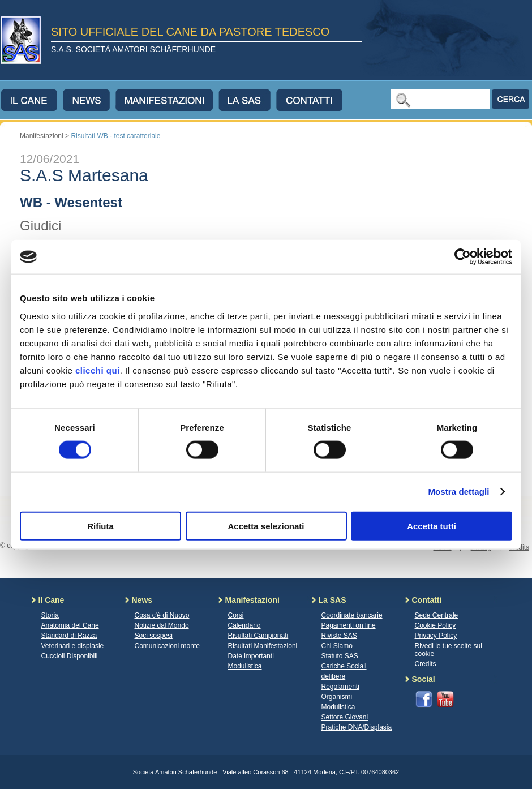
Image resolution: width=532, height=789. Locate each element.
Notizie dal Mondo (162, 625)
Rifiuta (100, 526)
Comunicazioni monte (167, 646)
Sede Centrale (437, 615)
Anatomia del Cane (70, 625)
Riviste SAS (339, 636)
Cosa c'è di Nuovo (162, 615)
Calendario (244, 625)
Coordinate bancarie (352, 615)
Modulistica (245, 666)
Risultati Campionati (258, 636)
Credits (426, 664)
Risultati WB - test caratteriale (115, 136)
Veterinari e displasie (73, 646)
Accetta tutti (432, 526)
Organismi (337, 697)
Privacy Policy (436, 636)
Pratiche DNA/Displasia (357, 727)
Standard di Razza (69, 636)
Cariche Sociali (344, 666)
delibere (334, 676)
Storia (50, 615)
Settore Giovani (345, 717)
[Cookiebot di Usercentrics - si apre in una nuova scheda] (463, 257)
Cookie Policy (436, 625)
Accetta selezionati (266, 526)
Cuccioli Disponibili (70, 656)
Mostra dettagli (458, 492)
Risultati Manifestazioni (263, 646)
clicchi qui (98, 370)
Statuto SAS (340, 656)
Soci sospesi (154, 636)
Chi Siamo (337, 646)
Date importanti (251, 656)
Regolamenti (340, 687)
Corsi (236, 615)
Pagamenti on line (349, 625)
